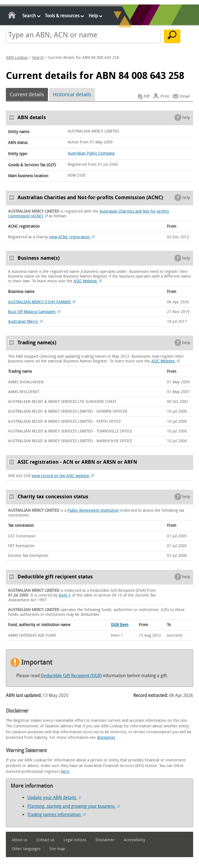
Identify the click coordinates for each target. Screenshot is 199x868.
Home (12, 16)
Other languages (26, 849)
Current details (27, 95)
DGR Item (120, 625)
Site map (57, 849)
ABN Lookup (17, 58)
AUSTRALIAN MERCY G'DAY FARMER (42, 302)
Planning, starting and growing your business (74, 806)
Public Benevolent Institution (93, 510)
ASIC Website (88, 281)
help (186, 118)
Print (165, 96)
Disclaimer (105, 840)
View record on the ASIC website (63, 476)
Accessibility (134, 840)
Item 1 (65, 595)
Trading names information (56, 815)
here (65, 772)
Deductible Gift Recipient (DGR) (71, 676)
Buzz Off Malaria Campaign (34, 312)
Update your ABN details (54, 798)
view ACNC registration (72, 237)
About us (20, 840)
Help (93, 16)
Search (29, 16)
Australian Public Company (91, 153)
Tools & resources (62, 16)
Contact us (45, 840)
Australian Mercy (26, 322)
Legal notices (75, 840)
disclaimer (106, 738)
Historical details (72, 95)
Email (185, 96)
